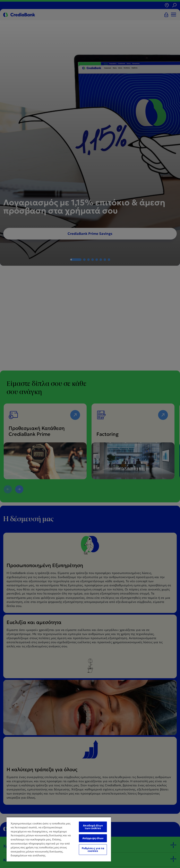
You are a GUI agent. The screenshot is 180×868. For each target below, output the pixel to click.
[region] (59, 839)
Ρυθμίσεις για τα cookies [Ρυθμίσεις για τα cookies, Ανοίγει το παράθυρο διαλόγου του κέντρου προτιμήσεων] (93, 850)
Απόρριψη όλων (93, 838)
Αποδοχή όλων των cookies (93, 827)
